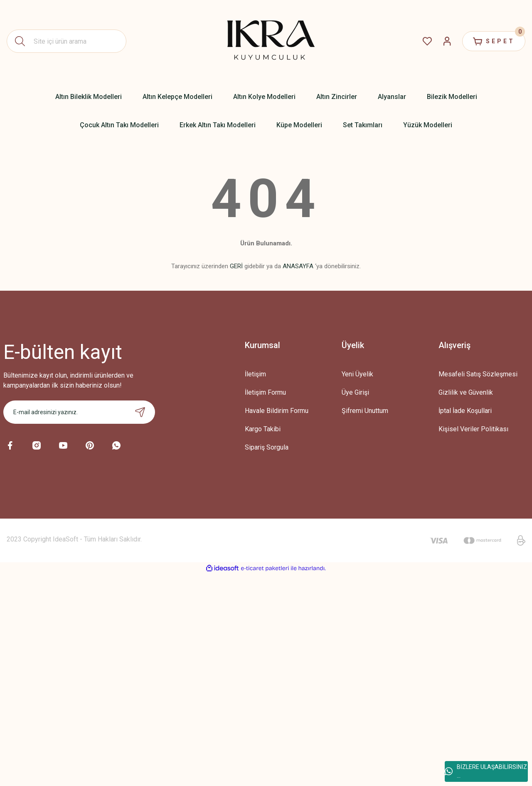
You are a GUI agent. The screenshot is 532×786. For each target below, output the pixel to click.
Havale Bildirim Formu (277, 411)
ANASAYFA (298, 266)
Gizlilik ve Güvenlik (466, 392)
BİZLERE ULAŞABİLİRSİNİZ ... (486, 771)
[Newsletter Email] (79, 412)
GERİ (236, 266)
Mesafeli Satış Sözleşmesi (478, 374)
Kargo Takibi (263, 429)
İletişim (255, 374)
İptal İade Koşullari (465, 411)
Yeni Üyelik (357, 374)
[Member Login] (447, 41)
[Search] (66, 41)
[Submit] (140, 412)
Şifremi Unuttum (365, 411)
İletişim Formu (265, 392)
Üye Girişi (355, 392)
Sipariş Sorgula (267, 447)
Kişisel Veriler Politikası (473, 429)
